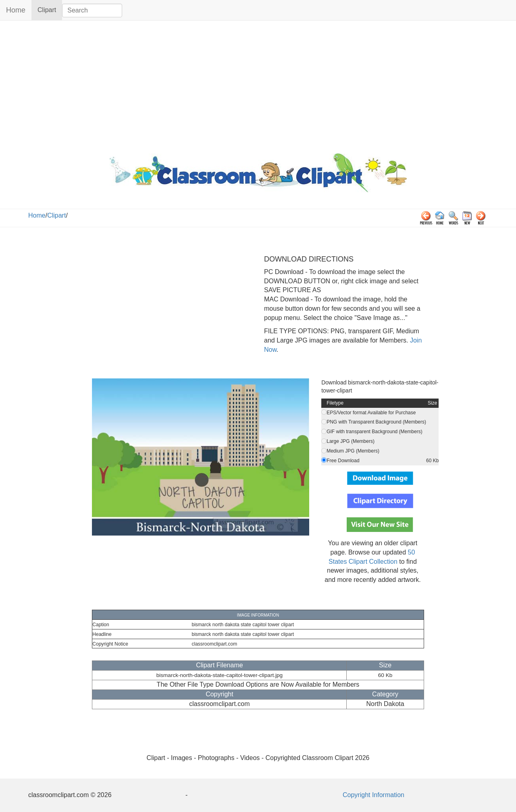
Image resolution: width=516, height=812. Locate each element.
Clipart (50, 9)
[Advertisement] (258, 85)
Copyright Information (373, 795)
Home (16, 10)
